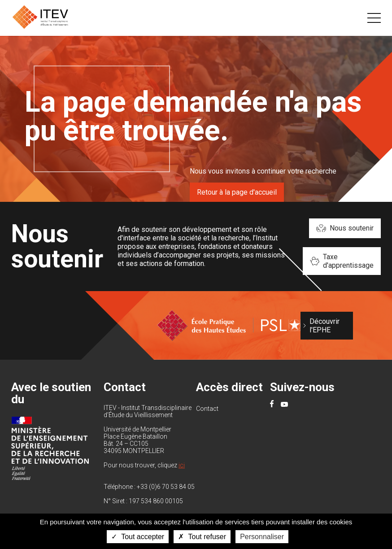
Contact (207, 409)
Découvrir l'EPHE (324, 326)
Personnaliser (262, 537)
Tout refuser (202, 537)
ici (182, 465)
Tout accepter (138, 537)
